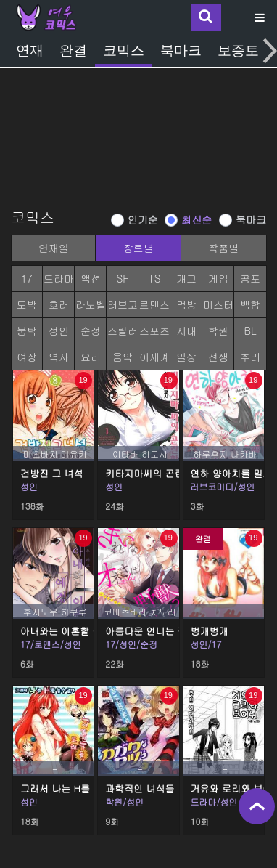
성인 (59, 330)
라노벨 (91, 304)
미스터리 (218, 308)
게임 (218, 278)
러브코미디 (123, 308)
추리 (250, 357)
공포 (250, 278)
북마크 (181, 50)
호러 (59, 304)
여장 (27, 357)
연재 (30, 50)
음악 (123, 357)
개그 (186, 278)
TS (154, 278)
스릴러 (123, 330)
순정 (91, 330)
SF (122, 278)
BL (250, 330)
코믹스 (124, 50)
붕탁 (27, 330)
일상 (186, 357)
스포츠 (154, 330)
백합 (250, 304)
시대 (186, 330)
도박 (27, 304)
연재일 (54, 248)
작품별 (223, 248)
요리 (91, 357)
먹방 (186, 304)
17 (27, 278)
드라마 (59, 278)
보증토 (238, 50)
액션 (91, 278)
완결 (73, 50)
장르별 (138, 248)
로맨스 (154, 304)
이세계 (154, 357)
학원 (218, 330)
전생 (218, 357)
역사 (59, 357)
